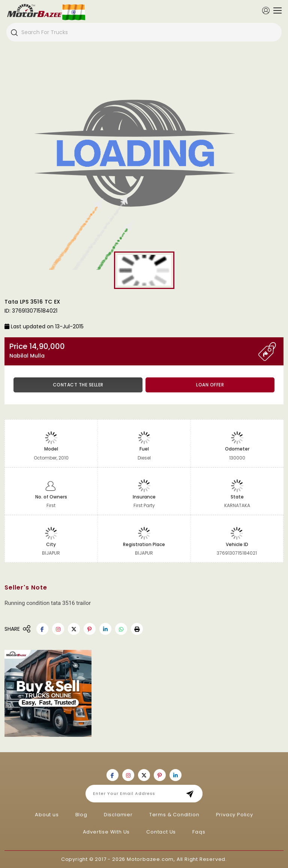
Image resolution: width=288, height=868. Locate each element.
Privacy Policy (235, 815)
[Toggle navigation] (276, 10)
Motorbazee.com (150, 859)
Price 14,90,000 (134, 351)
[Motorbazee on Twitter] (74, 629)
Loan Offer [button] (210, 385)
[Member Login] (266, 10)
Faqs (199, 832)
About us (47, 815)
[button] (137, 629)
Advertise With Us (106, 832)
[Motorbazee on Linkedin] (105, 629)
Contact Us (161, 832)
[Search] (14, 32)
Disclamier (118, 815)
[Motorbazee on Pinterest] (90, 629)
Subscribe (192, 794)
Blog (81, 815)
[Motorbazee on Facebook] (42, 629)
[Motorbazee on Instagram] (58, 629)
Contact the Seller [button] (78, 385)
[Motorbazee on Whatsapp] (121, 629)
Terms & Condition (174, 815)
